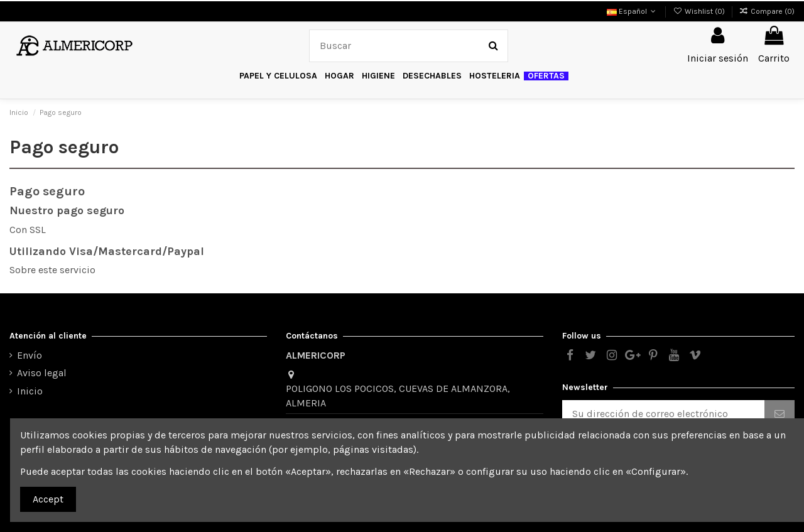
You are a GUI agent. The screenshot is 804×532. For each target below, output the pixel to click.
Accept (48, 499)
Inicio (30, 391)
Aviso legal (42, 373)
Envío (30, 355)
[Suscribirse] (780, 414)
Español (633, 11)
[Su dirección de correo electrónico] (663, 414)
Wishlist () (699, 11)
